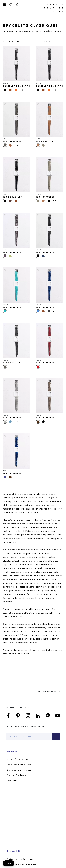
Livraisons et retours (22, 865)
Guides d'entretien (20, 770)
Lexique (12, 781)
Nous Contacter (18, 759)
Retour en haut (49, 691)
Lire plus (57, 31)
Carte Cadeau (16, 775)
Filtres (8, 42)
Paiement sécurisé (20, 859)
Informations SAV (19, 765)
